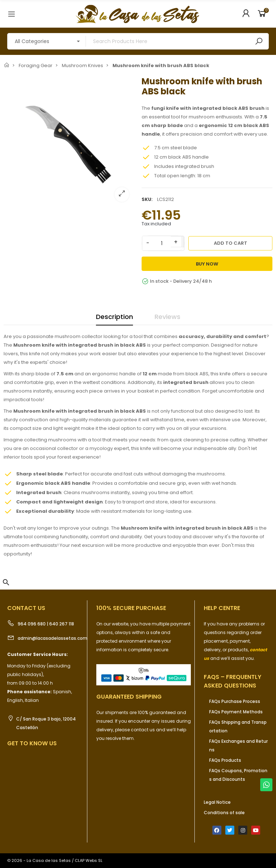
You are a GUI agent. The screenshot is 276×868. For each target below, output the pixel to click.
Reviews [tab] (167, 317)
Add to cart (231, 243)
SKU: (147, 199)
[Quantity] (162, 243)
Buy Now (207, 264)
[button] (6, 582)
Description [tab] (114, 317)
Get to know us (32, 743)
